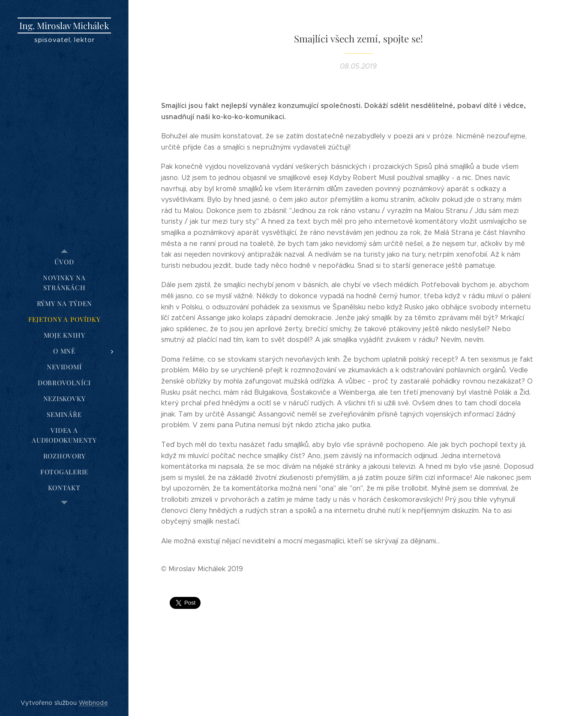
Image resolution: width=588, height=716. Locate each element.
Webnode (93, 703)
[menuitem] (64, 262)
